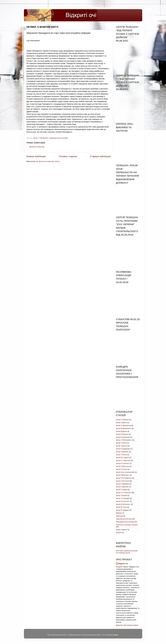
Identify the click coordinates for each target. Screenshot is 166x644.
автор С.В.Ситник (123, 481)
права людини (121, 530)
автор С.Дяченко (122, 487)
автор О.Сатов (122, 469)
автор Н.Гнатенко (123, 463)
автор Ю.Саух (121, 507)
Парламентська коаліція (58, 138)
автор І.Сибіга (121, 443)
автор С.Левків (122, 490)
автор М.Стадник (122, 458)
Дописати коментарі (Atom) (49, 161)
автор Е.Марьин (122, 434)
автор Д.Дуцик (121, 431)
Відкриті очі (123, 564)
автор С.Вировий (123, 484)
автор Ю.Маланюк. (123, 504)
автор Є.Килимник (123, 437)
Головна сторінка (68, 156)
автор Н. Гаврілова (123, 460)
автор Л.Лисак (121, 455)
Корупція (119, 516)
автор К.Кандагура (123, 449)
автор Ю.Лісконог (123, 501)
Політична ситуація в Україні (127, 525)
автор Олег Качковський (125, 472)
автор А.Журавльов (123, 425)
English (119, 533)
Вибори (119, 513)
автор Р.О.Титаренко (124, 478)
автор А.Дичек (121, 423)
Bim (99, 635)
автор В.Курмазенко (124, 428)
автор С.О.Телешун (123, 493)
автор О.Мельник (123, 466)
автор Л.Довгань (122, 452)
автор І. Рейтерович (41, 138)
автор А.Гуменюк (122, 420)
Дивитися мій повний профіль (127, 625)
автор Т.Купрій (121, 495)
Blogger (116, 635)
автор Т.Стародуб (123, 498)
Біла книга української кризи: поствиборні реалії (127, 552)
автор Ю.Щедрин (123, 510)
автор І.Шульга (122, 446)
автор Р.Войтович (123, 475)
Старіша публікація (100, 156)
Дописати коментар (37, 147)
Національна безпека (124, 519)
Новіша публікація (36, 156)
